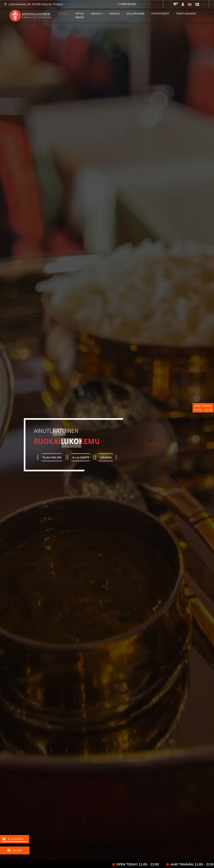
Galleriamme (135, 14)
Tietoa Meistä (80, 16)
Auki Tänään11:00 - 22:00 (203, 408)
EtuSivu (63, 14)
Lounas (15, 850)
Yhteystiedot (160, 14)
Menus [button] (97, 14)
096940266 (127, 4)
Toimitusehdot (186, 14)
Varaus (114, 14)
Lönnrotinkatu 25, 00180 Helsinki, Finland (33, 4)
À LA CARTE (15, 840)
